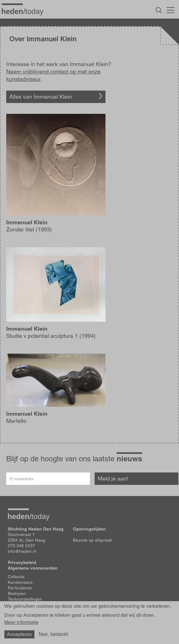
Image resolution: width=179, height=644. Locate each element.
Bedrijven (17, 593)
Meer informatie (21, 622)
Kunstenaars (20, 582)
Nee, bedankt (53, 634)
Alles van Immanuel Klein (41, 97)
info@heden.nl (22, 551)
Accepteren (19, 634)
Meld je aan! (113, 479)
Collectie (16, 577)
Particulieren (20, 588)
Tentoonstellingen (25, 599)
